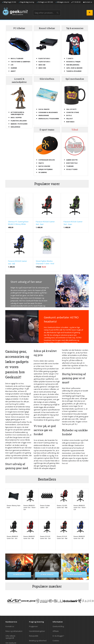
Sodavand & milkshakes (48, 112)
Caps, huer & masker (74, 68)
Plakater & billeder (19, 121)
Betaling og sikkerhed (38, 641)
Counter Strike (73, 112)
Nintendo (70, 122)
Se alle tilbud (72, 169)
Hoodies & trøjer (73, 62)
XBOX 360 (42, 65)
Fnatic (41, 163)
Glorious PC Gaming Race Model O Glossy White (18, 223)
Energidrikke (44, 115)
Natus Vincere (44, 166)
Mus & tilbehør (17, 59)
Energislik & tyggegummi (49, 119)
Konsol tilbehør (47, 28)
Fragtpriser (33, 626)
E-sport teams (47, 130)
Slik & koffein (47, 79)
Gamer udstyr (72, 160)
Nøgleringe (15, 127)
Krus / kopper (16, 118)
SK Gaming (43, 172)
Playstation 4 (44, 62)
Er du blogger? (58, 636)
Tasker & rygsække (74, 71)
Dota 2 (69, 115)
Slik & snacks (44, 109)
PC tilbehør (19, 28)
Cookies (56, 641)
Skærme (14, 68)
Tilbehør (70, 166)
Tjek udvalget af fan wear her (37, 308)
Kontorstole (72, 163)
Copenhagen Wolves (47, 160)
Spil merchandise (75, 79)
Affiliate (56, 631)
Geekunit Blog (58, 626)
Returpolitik (34, 636)
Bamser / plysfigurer (19, 124)
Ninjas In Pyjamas (46, 169)
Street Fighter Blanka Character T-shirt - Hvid (45, 262)
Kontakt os (10, 626)
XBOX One (42, 68)
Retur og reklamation (14, 631)
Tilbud (75, 130)
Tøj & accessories (75, 28)
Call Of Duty (71, 109)
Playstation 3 (44, 59)
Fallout (70, 119)
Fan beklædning (73, 65)
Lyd (12, 65)
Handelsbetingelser (37, 631)
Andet (13, 71)
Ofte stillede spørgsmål (10, 637)
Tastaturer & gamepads (20, 62)
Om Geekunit (11, 643)
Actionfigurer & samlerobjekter (17, 113)
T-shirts (70, 59)
